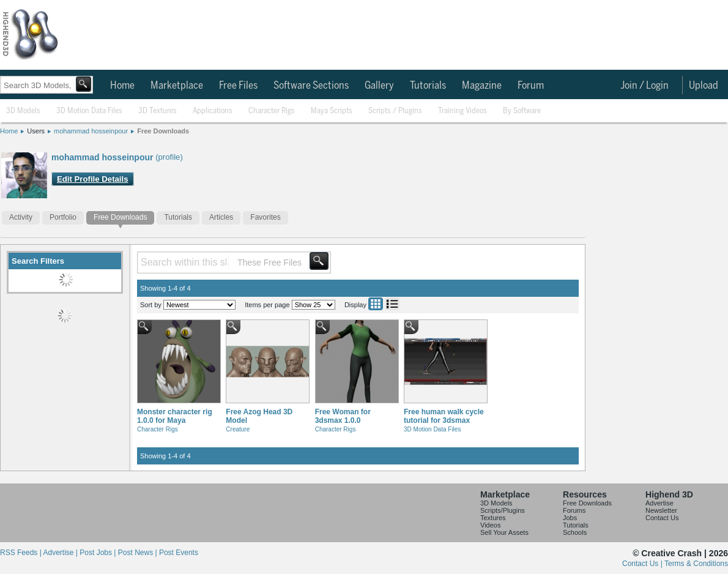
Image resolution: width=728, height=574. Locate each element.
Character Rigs (272, 111)
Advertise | (61, 553)
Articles (221, 217)
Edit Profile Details (93, 179)
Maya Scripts (332, 111)
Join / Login (644, 86)
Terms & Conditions (696, 564)
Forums (574, 510)
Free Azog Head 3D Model (259, 416)
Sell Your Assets (504, 532)
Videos (490, 525)
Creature (238, 429)
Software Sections (311, 86)
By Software (522, 111)
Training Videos (462, 111)
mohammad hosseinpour (91, 131)
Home (122, 86)
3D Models (23, 111)
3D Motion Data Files (89, 111)
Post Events (179, 553)
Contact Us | (643, 564)
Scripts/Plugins (503, 510)
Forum (531, 86)
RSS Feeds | (21, 553)
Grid (376, 304)
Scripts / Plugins (395, 111)
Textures (493, 518)
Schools (575, 532)
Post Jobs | (98, 553)
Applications (213, 111)
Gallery (379, 86)
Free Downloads (163, 131)
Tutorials (428, 86)
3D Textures (158, 111)
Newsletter (661, 510)
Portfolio (63, 217)
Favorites (265, 217)
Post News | (139, 553)
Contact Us (662, 518)
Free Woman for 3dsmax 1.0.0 (343, 416)
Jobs (570, 518)
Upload (704, 86)
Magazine (482, 86)
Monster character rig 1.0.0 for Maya (175, 416)
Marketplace (177, 86)
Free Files (238, 86)
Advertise (659, 503)
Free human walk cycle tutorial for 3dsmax (444, 416)
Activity (21, 217)
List (392, 304)
